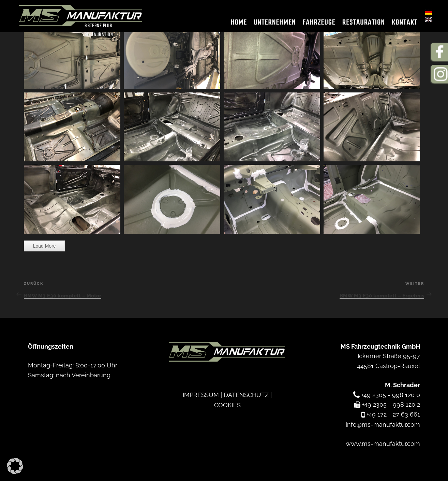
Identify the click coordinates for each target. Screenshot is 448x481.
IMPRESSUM (201, 395)
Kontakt (401, 24)
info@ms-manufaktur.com (383, 424)
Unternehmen (271, 24)
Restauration (360, 24)
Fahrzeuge (315, 24)
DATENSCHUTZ (246, 395)
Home (235, 24)
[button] (15, 466)
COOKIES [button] (227, 404)
